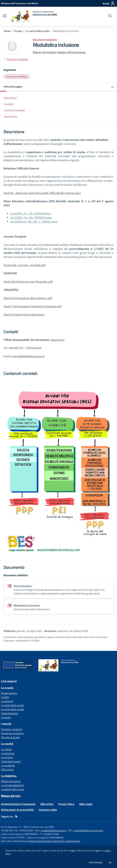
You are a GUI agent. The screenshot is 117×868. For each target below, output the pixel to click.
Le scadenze (8, 765)
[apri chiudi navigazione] (5, 16)
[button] (58, 87)
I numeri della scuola (12, 705)
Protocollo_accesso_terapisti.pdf (25, 265)
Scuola (18, 31)
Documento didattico (17, 76)
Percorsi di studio (10, 737)
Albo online (7, 769)
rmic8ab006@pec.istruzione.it (88, 830)
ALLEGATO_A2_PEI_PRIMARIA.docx (31, 217)
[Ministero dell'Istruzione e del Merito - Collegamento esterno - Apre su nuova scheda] (20, 3)
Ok (110, 863)
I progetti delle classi (12, 789)
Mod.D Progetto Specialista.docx (24, 315)
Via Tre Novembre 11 (11, 827)
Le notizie (6, 749)
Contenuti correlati (14, 110)
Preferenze (96, 863)
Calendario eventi (11, 761)
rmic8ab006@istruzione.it (28, 356)
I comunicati (8, 753)
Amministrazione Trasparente (18, 804)
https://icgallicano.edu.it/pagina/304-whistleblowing (55, 841)
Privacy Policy (66, 804)
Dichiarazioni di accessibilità (17, 810)
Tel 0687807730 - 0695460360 (17, 830)
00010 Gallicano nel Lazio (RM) (39, 827)
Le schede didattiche (13, 785)
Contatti (9, 104)
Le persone (7, 701)
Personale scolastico (12, 733)
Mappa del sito (11, 796)
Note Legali (86, 804)
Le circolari (7, 757)
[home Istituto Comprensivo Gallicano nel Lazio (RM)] (34, 16)
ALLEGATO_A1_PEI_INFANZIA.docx (31, 213)
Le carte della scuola (38, 31)
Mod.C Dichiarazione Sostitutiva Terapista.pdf (32, 306)
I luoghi (5, 697)
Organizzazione (10, 713)
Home (7, 31)
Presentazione (9, 693)
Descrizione (10, 98)
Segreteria (58, 340)
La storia (6, 717)
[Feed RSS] (16, 816)
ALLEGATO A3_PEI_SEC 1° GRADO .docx (34, 221)
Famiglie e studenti (12, 729)
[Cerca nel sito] (110, 16)
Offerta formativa (11, 781)
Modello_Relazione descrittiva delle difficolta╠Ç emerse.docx (42, 193)
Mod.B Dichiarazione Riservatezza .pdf (28, 298)
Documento (11, 117)
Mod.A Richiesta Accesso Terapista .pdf (28, 282)
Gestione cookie (48, 810)
